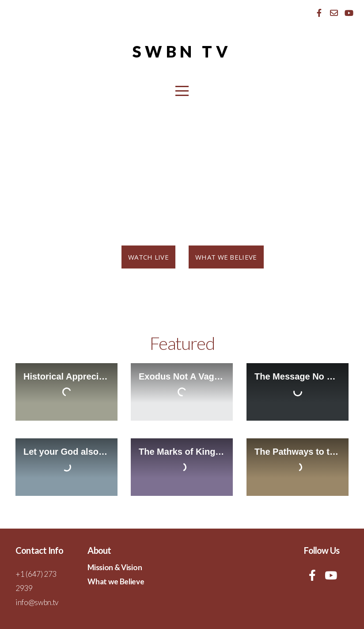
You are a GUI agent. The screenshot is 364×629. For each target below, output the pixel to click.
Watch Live (148, 257)
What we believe (226, 257)
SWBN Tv (182, 51)
